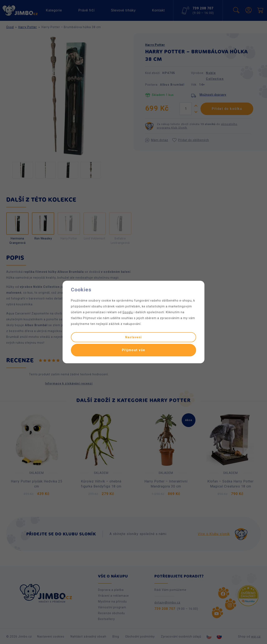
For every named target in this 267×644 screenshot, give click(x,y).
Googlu (128, 312)
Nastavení (133, 337)
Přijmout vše (134, 350)
